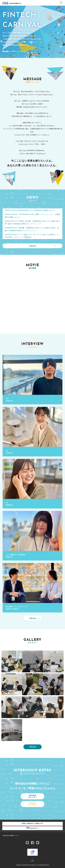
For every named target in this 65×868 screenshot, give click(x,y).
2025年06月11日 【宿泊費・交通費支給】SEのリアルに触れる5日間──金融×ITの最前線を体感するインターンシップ (32, 229)
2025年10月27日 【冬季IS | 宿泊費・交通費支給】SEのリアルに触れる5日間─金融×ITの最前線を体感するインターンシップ (32, 222)
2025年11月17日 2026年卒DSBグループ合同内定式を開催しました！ (30, 210)
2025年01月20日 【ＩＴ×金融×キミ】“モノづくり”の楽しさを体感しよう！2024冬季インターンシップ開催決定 (32, 236)
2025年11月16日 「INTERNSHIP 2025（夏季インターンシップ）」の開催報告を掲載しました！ (32, 216)
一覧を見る (33, 246)
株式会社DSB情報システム (11, 836)
